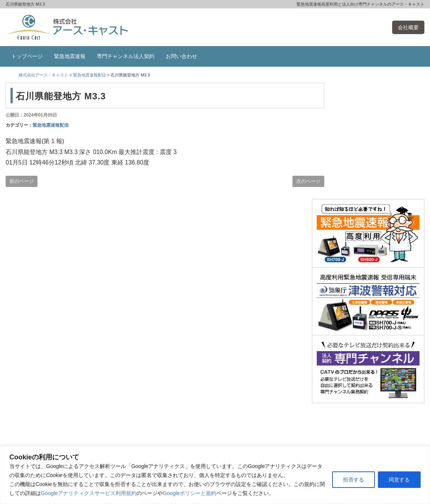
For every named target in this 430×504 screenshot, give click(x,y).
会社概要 (408, 27)
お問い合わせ (181, 56)
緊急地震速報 (70, 56)
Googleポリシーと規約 (190, 493)
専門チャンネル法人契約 (126, 56)
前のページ (22, 181)
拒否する (354, 480)
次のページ (308, 181)
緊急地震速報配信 (51, 125)
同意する (399, 480)
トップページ (27, 56)
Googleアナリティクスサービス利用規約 (89, 493)
